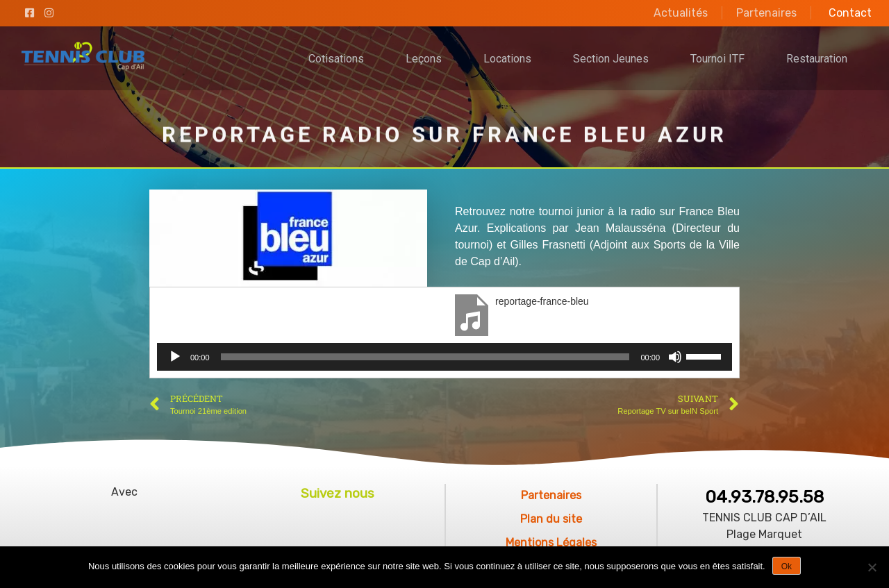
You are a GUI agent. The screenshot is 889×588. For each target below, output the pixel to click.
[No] (872, 567)
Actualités (681, 13)
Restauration (817, 59)
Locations (507, 59)
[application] (444, 357)
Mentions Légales (551, 543)
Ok (787, 566)
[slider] (425, 357)
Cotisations (336, 59)
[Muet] (675, 357)
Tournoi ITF (717, 59)
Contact (850, 13)
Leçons (424, 59)
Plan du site (551, 519)
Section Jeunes (611, 59)
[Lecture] (175, 357)
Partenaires (766, 13)
